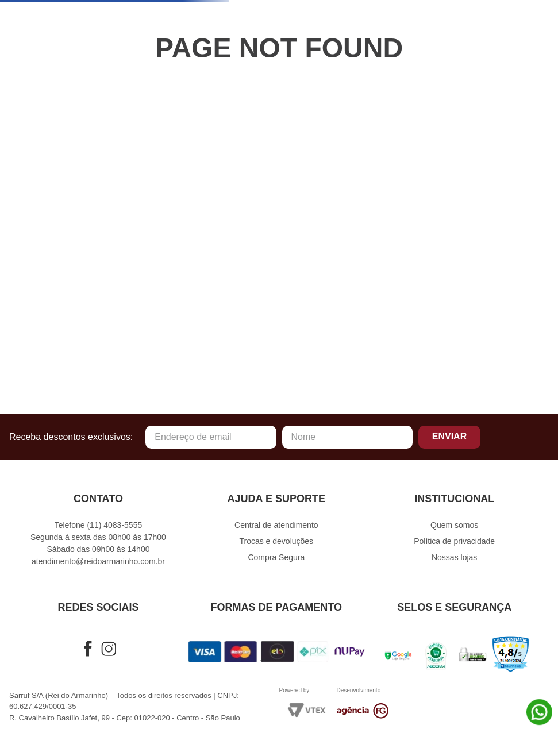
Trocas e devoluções (276, 541)
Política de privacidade (454, 541)
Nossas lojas (454, 557)
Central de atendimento (276, 525)
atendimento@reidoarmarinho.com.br (98, 561)
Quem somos (454, 525)
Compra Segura (276, 557)
